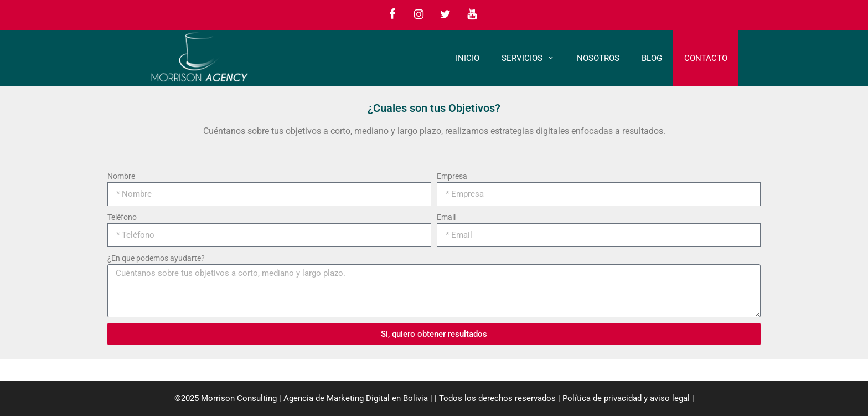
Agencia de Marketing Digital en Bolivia (356, 398)
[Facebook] (392, 14)
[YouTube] (472, 14)
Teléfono (122, 217)
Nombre (121, 176)
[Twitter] (445, 14)
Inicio (467, 58)
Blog (652, 58)
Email (446, 217)
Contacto (706, 58)
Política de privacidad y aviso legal (626, 398)
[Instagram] (418, 14)
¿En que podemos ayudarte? (156, 258)
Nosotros (598, 58)
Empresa (452, 176)
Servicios (534, 58)
